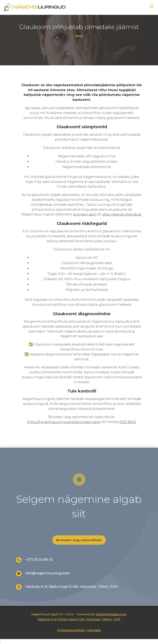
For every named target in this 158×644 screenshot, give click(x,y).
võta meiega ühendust (122, 214)
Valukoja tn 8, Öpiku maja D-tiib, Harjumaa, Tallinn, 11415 (79, 619)
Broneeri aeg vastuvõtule (79, 540)
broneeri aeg (84, 214)
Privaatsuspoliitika (71, 630)
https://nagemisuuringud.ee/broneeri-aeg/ (64, 422)
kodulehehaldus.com (111, 614)
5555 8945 (128, 422)
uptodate (94, 630)
